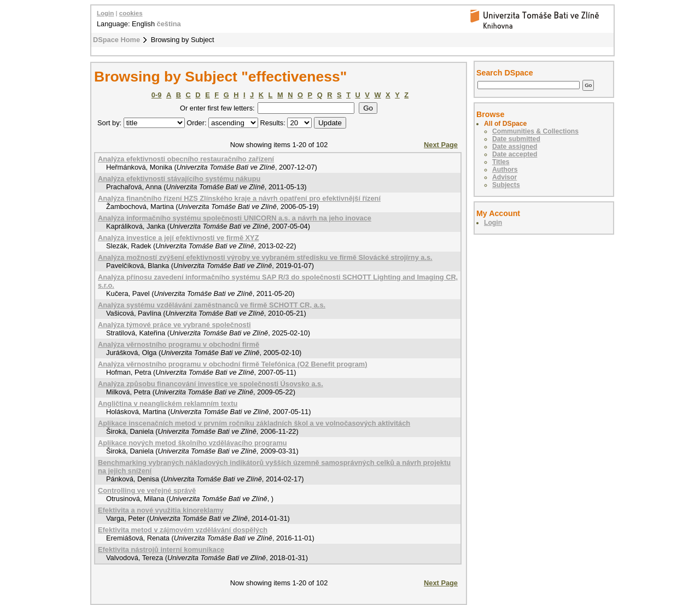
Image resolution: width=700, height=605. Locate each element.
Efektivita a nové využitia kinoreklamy (161, 510)
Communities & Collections (535, 131)
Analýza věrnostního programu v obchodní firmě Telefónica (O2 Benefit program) (233, 364)
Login (105, 13)
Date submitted (516, 139)
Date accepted (515, 154)
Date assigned (515, 147)
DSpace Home (116, 40)
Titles (501, 162)
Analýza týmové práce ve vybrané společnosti (174, 325)
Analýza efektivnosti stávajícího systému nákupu (179, 179)
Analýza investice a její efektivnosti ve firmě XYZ (178, 238)
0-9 (157, 95)
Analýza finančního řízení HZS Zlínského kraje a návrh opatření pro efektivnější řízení (239, 198)
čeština (169, 24)
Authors (505, 170)
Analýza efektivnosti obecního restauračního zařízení (186, 159)
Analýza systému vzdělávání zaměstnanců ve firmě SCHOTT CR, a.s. (212, 305)
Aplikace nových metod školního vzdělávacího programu (192, 443)
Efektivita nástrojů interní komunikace (161, 549)
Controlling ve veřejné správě (147, 490)
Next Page (441, 145)
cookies (131, 13)
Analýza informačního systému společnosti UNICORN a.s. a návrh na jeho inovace (235, 218)
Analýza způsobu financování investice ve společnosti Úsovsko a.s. (211, 384)
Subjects (506, 185)
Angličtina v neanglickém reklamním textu (168, 403)
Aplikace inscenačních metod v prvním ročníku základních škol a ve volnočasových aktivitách (254, 423)
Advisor (504, 177)
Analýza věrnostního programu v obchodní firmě (179, 344)
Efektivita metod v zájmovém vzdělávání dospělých (183, 530)
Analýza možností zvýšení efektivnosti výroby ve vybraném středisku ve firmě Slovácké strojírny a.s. (265, 257)
